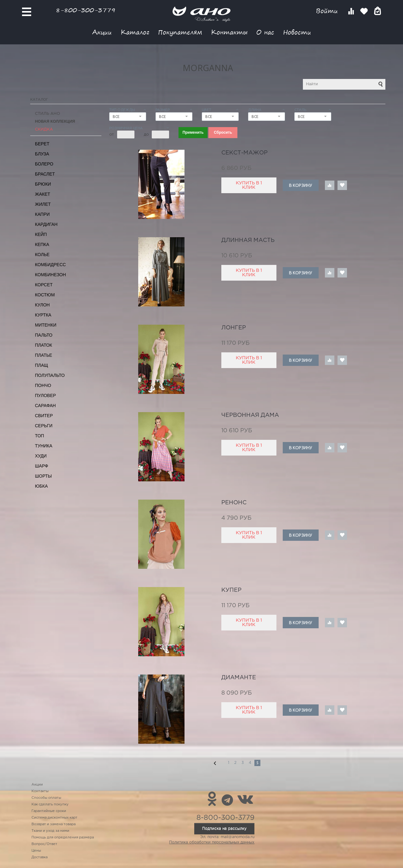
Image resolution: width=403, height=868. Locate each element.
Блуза (42, 154)
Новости (297, 32)
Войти (328, 11)
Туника (44, 446)
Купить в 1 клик (249, 185)
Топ (40, 436)
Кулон (42, 305)
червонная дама (250, 415)
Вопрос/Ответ (44, 844)
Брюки (43, 184)
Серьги (44, 426)
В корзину (301, 185)
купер (231, 590)
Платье (44, 355)
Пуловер (45, 395)
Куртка (43, 315)
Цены (36, 851)
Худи (41, 456)
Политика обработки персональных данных (212, 842)
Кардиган (46, 224)
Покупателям (180, 32)
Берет (42, 144)
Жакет (43, 194)
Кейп (41, 234)
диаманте (239, 678)
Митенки (46, 325)
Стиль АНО (48, 114)
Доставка (40, 857)
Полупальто (50, 375)
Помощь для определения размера (63, 837)
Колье (42, 255)
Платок (43, 345)
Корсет (44, 285)
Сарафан (45, 406)
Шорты (43, 476)
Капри (42, 214)
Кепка (42, 244)
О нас (265, 32)
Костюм (45, 295)
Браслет (45, 174)
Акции (102, 32)
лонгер (234, 328)
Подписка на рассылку (224, 829)
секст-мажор (244, 153)
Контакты (229, 32)
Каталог (135, 32)
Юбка (41, 486)
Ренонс (234, 503)
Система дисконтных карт (54, 818)
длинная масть (248, 240)
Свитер (44, 416)
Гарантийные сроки (49, 811)
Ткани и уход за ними (50, 831)
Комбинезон (50, 275)
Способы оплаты (46, 798)
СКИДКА (44, 129)
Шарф (42, 466)
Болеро (44, 164)
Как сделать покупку (50, 804)
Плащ (42, 365)
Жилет (43, 204)
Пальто (44, 335)
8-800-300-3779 (86, 10)
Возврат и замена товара (54, 824)
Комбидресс (50, 265)
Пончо (43, 385)
